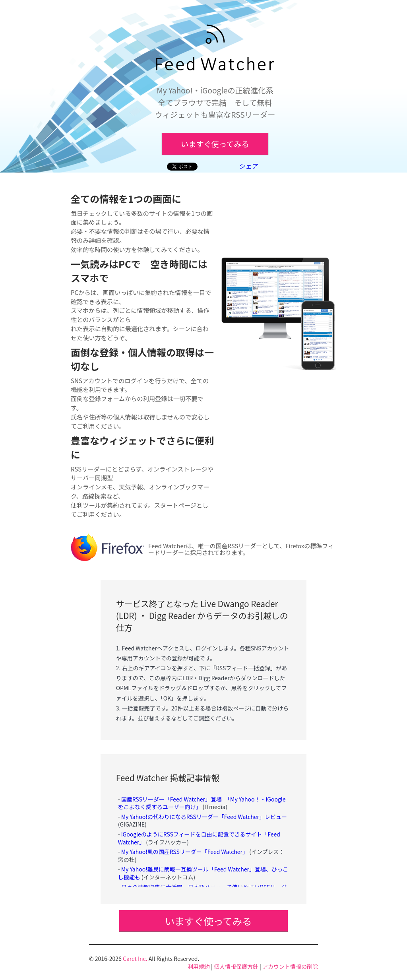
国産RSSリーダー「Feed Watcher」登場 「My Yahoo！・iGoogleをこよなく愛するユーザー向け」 (202, 803)
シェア (249, 166)
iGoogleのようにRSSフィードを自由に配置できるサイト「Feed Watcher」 (199, 838)
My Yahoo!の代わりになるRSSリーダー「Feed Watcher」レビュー (204, 817)
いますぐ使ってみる (215, 144)
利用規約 (199, 966)
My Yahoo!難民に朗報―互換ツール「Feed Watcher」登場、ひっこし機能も (203, 873)
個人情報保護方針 (236, 966)
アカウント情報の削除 (290, 966)
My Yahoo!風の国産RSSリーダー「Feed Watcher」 (185, 852)
